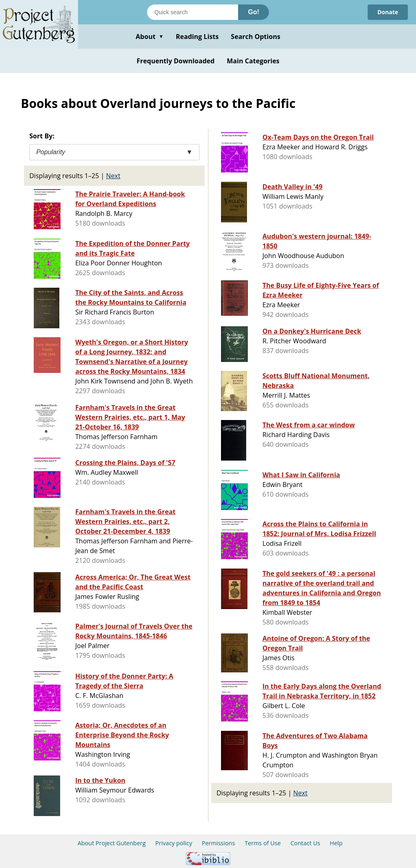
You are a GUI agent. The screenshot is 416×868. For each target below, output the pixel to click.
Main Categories (253, 61)
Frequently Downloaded (175, 61)
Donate (388, 12)
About (150, 37)
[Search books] (193, 12)
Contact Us (305, 843)
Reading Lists (197, 37)
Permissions (219, 843)
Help (336, 843)
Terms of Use (263, 843)
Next (113, 176)
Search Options (256, 37)
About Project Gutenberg (112, 843)
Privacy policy (174, 843)
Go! (253, 12)
